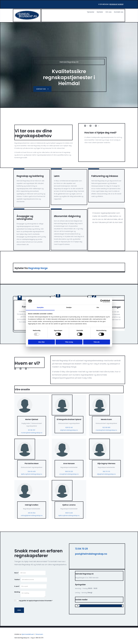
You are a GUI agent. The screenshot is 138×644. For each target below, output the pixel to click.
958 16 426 (69, 513)
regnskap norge (116, 4)
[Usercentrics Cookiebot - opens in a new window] (102, 301)
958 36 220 (69, 471)
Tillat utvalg (69, 342)
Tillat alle (97, 342)
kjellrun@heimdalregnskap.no (32, 474)
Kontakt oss (119, 12)
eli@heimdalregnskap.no (69, 430)
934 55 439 (32, 471)
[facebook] (80, 606)
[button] (42, 89)
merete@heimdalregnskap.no (106, 430)
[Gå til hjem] (27, 19)
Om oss (109, 12)
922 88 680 (106, 427)
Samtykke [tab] (40, 307)
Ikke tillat (41, 342)
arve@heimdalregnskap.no (69, 474)
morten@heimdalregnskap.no (32, 433)
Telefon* (17, 580)
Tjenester (91, 12)
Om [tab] (98, 307)
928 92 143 (69, 427)
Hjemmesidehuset (28, 634)
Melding (17, 592)
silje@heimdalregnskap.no (106, 474)
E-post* (17, 586)
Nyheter (100, 12)
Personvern (39, 634)
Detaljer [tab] (69, 307)
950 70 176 (106, 471)
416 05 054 (32, 513)
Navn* (17, 573)
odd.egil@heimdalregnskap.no (32, 515)
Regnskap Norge (38, 268)
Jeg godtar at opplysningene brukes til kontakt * (36, 601)
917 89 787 (32, 430)
